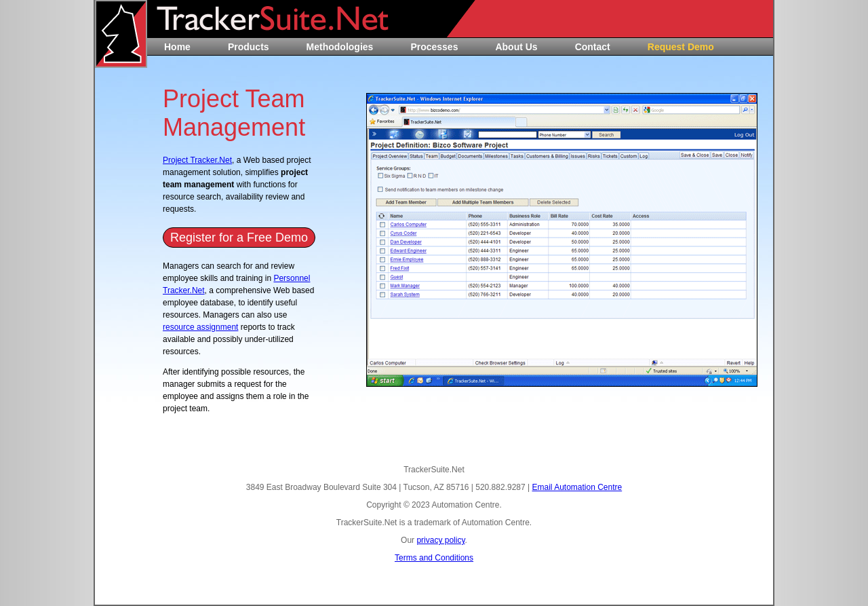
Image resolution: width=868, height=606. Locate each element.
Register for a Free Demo (239, 238)
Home (177, 47)
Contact (593, 47)
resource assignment (200, 327)
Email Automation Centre (577, 487)
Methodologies (340, 47)
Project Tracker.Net (197, 160)
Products (249, 47)
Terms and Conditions (434, 558)
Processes (434, 47)
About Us (516, 47)
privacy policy (440, 540)
